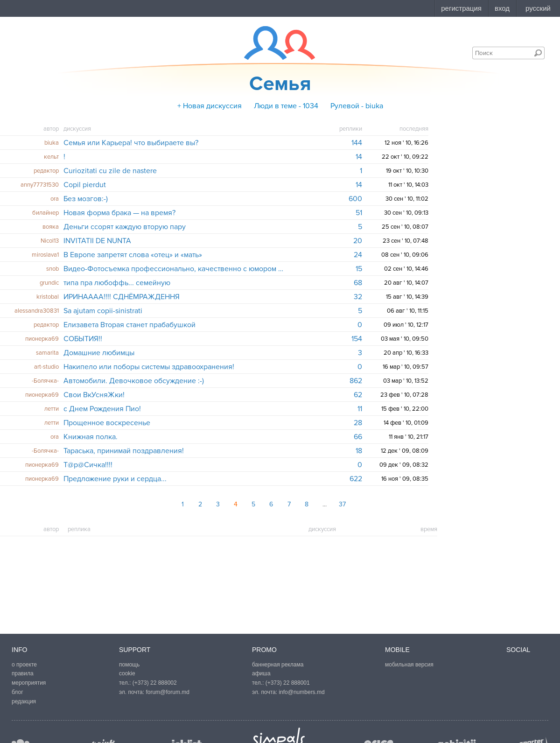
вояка (51, 227)
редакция (24, 701)
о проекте (24, 665)
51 (359, 213)
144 (357, 143)
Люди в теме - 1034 (286, 106)
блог (17, 692)
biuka (52, 143)
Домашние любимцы (99, 353)
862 (356, 381)
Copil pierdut (85, 185)
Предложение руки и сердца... (115, 479)
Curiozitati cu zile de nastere (110, 171)
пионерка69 (42, 339)
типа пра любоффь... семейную (117, 283)
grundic (49, 283)
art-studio (46, 367)
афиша (261, 673)
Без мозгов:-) (86, 199)
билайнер (45, 213)
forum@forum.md (168, 692)
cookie (127, 673)
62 (358, 395)
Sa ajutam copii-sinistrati (103, 311)
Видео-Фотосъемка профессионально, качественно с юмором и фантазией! (174, 269)
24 (358, 255)
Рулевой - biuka (357, 106)
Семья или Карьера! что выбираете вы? (131, 143)
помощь (129, 665)
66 (358, 437)
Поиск (538, 53)
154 (357, 339)
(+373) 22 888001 (288, 683)
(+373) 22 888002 (155, 683)
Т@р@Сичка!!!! (88, 465)
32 (358, 297)
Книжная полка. (91, 437)
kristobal (48, 297)
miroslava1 (45, 255)
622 (356, 479)
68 (358, 283)
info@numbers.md (301, 692)
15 (359, 269)
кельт (51, 157)
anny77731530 (40, 185)
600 (355, 199)
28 (358, 423)
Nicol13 (50, 241)
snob (52, 269)
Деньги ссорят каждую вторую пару (125, 227)
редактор (46, 171)
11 (360, 409)
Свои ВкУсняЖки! (94, 395)
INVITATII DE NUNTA (97, 241)
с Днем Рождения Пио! (102, 409)
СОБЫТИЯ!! (83, 339)
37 (342, 504)
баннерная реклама (278, 665)
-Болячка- (45, 381)
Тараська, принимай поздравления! (124, 451)
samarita (47, 353)
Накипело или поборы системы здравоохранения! (149, 367)
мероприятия (29, 683)
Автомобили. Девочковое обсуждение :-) (134, 381)
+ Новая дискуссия (210, 106)
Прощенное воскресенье (107, 423)
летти (52, 409)
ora (55, 199)
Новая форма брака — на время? (119, 213)
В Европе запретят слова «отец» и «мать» (133, 255)
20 (358, 241)
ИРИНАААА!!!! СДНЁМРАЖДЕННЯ (122, 297)
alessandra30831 (37, 311)
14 (359, 157)
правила (23, 673)
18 (359, 451)
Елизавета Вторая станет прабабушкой (129, 325)
